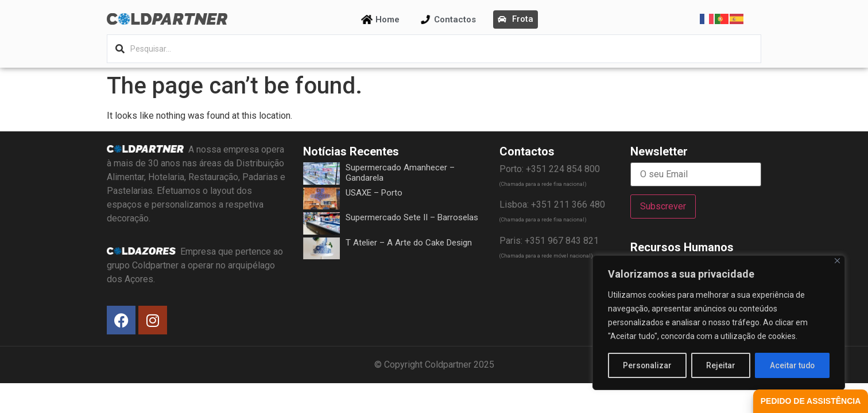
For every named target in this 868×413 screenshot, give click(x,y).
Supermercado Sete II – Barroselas (412, 217)
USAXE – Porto (374, 193)
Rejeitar (721, 365)
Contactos (455, 20)
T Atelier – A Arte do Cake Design (409, 243)
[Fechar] (837, 261)
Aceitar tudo (792, 365)
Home (387, 20)
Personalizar (648, 365)
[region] (719, 323)
